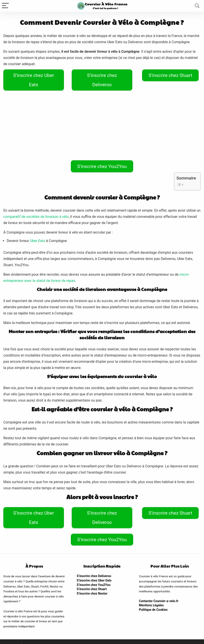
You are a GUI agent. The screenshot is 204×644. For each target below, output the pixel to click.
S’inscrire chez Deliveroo (94, 569)
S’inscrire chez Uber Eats (94, 573)
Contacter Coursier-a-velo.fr (159, 593)
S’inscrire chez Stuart (92, 582)
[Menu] (5, 6)
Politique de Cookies (153, 602)
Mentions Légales (151, 598)
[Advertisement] (102, 125)
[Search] (197, 6)
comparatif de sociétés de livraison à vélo (36, 213)
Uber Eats (38, 237)
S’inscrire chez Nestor (92, 586)
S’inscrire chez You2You (94, 577)
